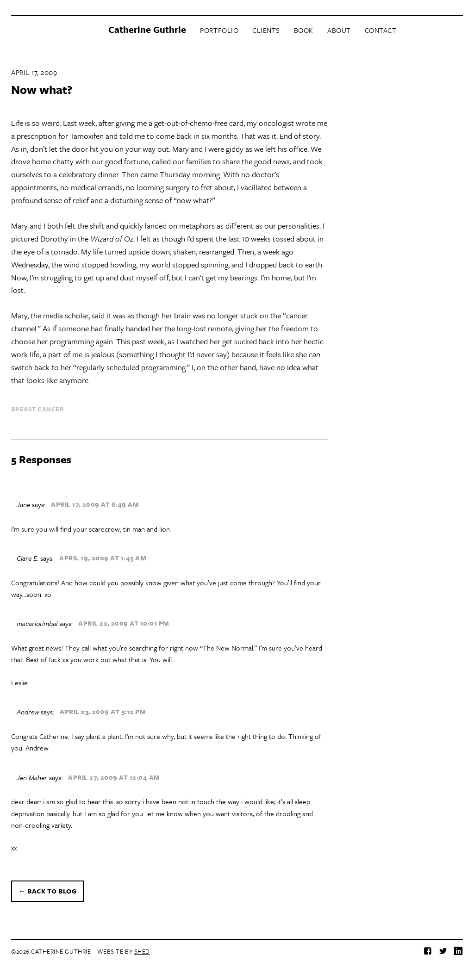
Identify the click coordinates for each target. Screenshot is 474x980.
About (339, 30)
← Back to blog (47, 891)
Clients (266, 30)
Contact (381, 30)
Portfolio (219, 30)
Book (304, 30)
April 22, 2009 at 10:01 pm (124, 623)
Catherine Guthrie (147, 29)
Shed (142, 951)
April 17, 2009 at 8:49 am (95, 504)
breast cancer (37, 409)
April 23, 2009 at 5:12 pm (103, 711)
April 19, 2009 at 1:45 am (103, 558)
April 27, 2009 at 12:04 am (114, 777)
